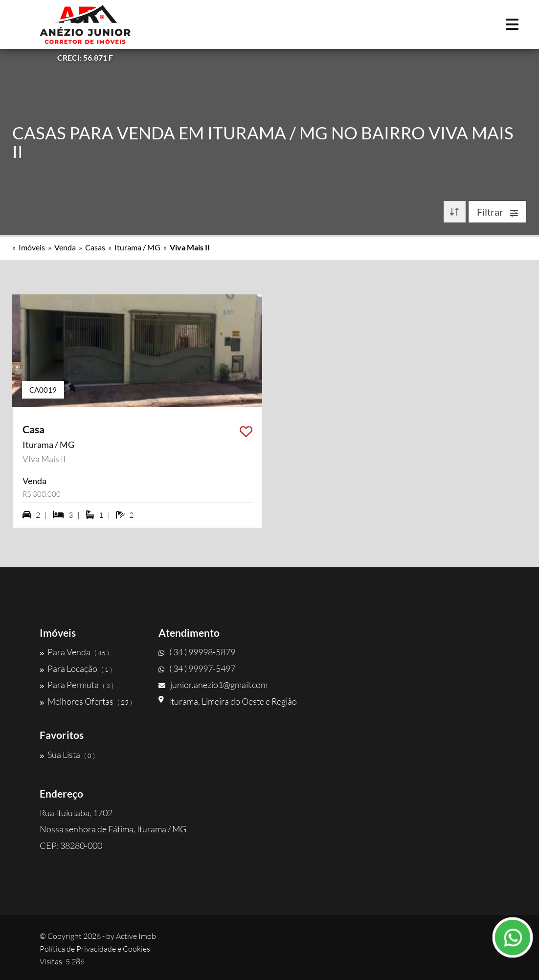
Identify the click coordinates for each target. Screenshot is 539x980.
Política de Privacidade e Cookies (95, 949)
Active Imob (136, 936)
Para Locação (76, 668)
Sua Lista (67, 755)
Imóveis (32, 247)
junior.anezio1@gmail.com (213, 685)
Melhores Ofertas (86, 701)
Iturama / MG (137, 247)
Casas (95, 247)
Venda (65, 247)
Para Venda (74, 652)
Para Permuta (77, 685)
